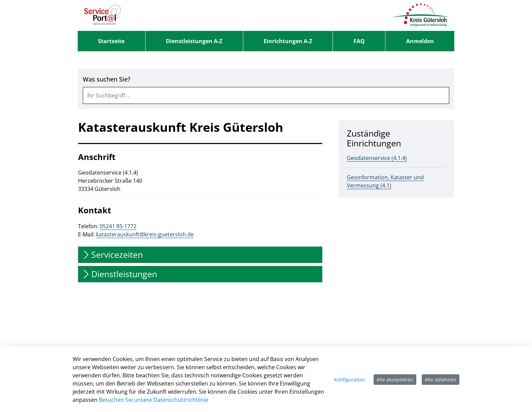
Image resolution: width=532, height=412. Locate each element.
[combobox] (266, 95)
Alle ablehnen (441, 380)
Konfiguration (350, 380)
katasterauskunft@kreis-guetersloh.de (145, 234)
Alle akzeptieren (395, 380)
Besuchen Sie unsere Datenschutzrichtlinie (154, 400)
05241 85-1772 (118, 226)
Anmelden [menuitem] (420, 41)
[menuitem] (111, 41)
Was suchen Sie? (107, 79)
